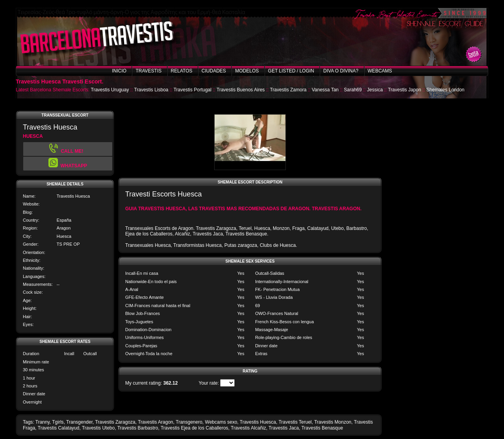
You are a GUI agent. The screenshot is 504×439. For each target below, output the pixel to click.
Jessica (375, 90)
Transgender (79, 422)
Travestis (148, 71)
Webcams (380, 71)
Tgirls (58, 422)
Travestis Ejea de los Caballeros (195, 428)
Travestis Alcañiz (248, 428)
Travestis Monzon (333, 422)
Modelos (247, 71)
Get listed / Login (291, 71)
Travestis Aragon (156, 422)
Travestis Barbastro (138, 428)
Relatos (182, 71)
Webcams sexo (221, 422)
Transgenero (189, 422)
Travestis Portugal (193, 90)
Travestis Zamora (288, 90)
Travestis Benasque (322, 428)
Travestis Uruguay (110, 90)
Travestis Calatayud (59, 428)
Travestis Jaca (284, 428)
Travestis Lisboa (151, 90)
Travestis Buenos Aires (241, 90)
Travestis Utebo (98, 428)
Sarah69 (353, 90)
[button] (68, 164)
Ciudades (214, 71)
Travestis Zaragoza (115, 422)
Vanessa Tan (325, 90)
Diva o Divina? (341, 71)
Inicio (119, 71)
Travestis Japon (404, 90)
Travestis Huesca (258, 422)
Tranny (43, 422)
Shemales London (446, 90)
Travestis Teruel (295, 422)
